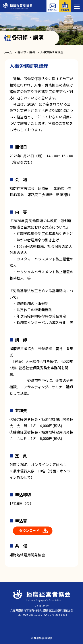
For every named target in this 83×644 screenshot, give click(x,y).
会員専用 (65, 10)
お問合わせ (53, 10)
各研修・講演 (26, 52)
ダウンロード (29, 530)
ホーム (8, 52)
